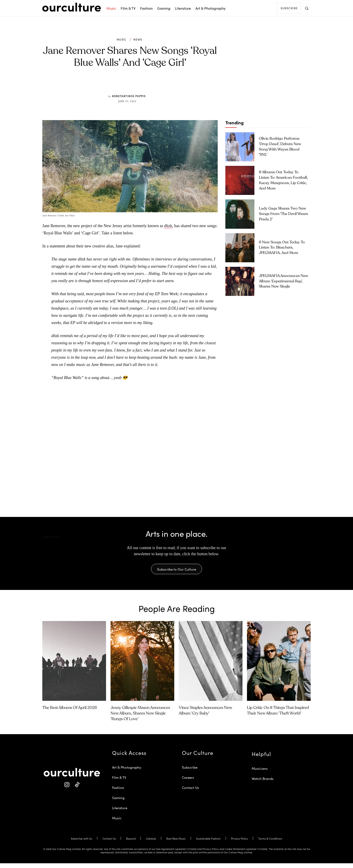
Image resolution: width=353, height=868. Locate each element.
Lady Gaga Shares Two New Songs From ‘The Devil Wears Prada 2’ (283, 214)
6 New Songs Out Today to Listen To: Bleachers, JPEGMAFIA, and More (282, 248)
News (138, 39)
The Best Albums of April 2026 (70, 713)
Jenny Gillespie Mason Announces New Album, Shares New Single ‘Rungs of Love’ (140, 718)
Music (122, 39)
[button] (307, 8)
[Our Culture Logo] (72, 7)
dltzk (168, 226)
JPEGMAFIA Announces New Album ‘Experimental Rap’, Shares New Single (284, 281)
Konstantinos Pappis (129, 96)
